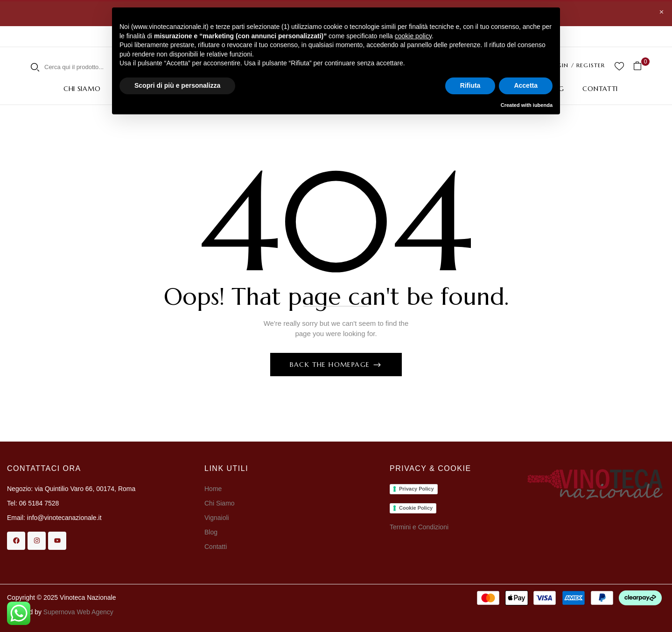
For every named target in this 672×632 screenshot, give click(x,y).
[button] (641, 66)
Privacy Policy (416, 489)
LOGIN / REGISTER (577, 65)
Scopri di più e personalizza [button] (177, 85)
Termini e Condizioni (419, 527)
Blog (211, 532)
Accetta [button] (526, 85)
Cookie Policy (416, 508)
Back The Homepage (331, 365)
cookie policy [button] (413, 36)
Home (213, 489)
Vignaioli (217, 518)
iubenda (543, 105)
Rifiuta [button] (470, 85)
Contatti (216, 547)
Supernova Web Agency (78, 612)
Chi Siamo (220, 503)
